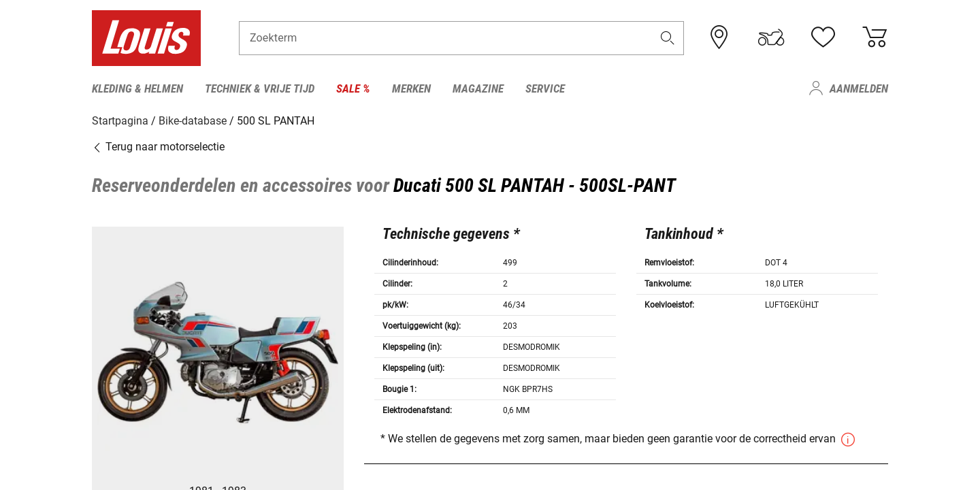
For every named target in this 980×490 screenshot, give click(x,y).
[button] (668, 38)
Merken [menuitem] (411, 88)
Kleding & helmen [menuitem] (137, 88)
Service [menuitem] (545, 88)
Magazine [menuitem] (478, 88)
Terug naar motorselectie (158, 146)
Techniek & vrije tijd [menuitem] (260, 88)
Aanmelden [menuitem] (859, 88)
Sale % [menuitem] (353, 88)
